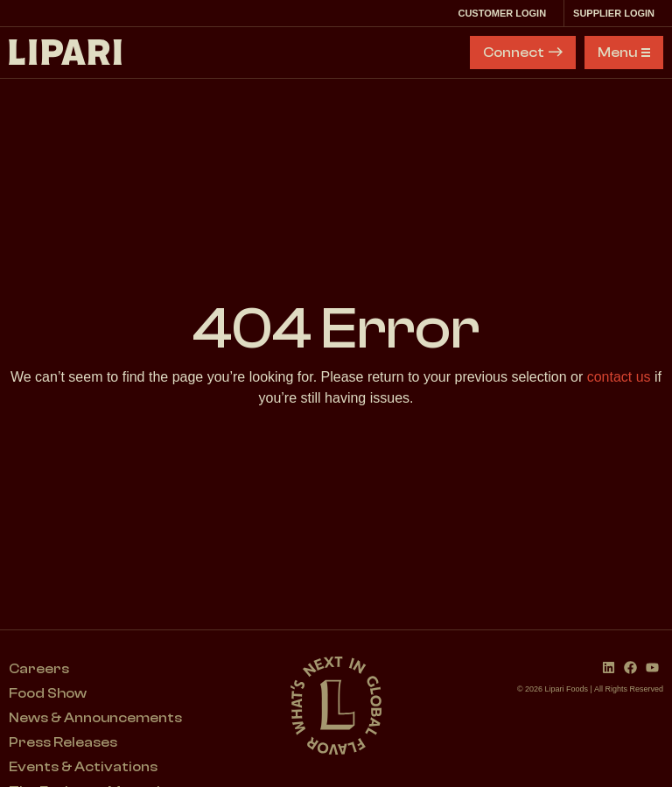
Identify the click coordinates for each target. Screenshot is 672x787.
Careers (39, 669)
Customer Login (506, 13)
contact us (619, 377)
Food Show (48, 693)
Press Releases (63, 742)
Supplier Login (618, 13)
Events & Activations (83, 767)
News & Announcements (95, 718)
